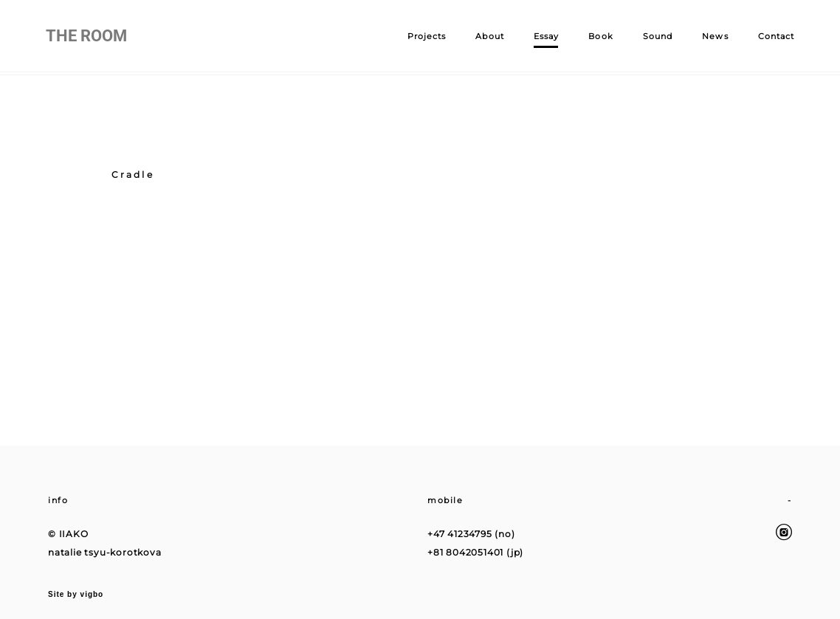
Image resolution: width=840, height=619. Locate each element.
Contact (774, 38)
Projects (424, 38)
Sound (655, 38)
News (713, 38)
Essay (544, 38)
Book (598, 38)
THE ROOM (89, 38)
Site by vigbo (76, 584)
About (488, 38)
